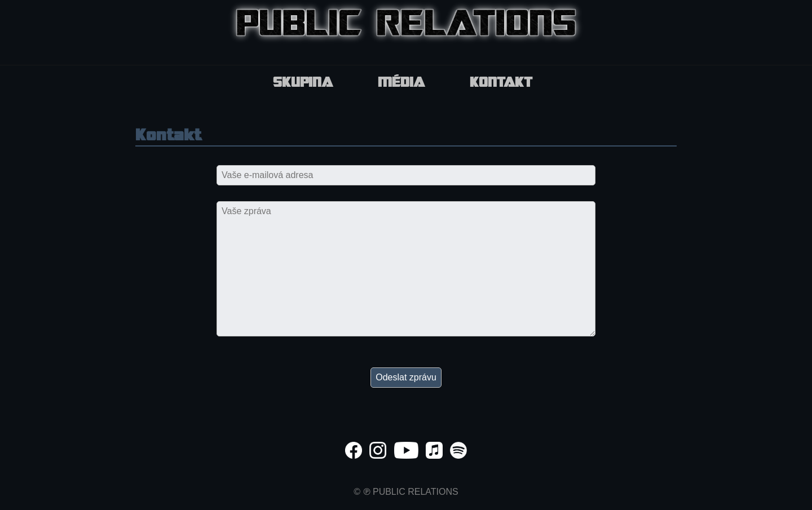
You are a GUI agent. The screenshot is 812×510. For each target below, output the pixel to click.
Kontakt (501, 83)
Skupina (303, 83)
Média (401, 83)
